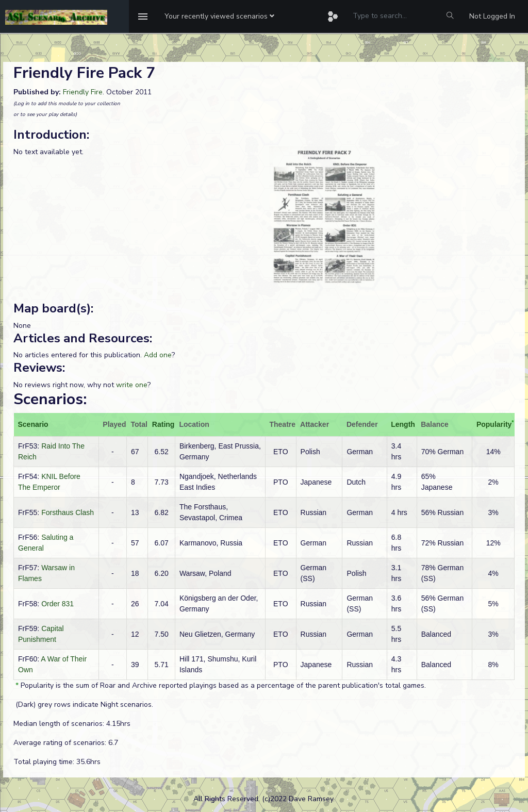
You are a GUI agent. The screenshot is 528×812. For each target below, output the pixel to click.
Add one (158, 355)
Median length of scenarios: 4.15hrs (72, 724)
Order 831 (57, 604)
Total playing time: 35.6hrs (57, 762)
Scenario (33, 424)
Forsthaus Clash (68, 512)
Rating (163, 424)
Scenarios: (50, 399)
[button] (219, 16)
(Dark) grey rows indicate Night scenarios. (83, 705)
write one (132, 385)
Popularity (494, 424)
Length (403, 424)
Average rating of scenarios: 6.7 (66, 743)
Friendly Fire (83, 92)
